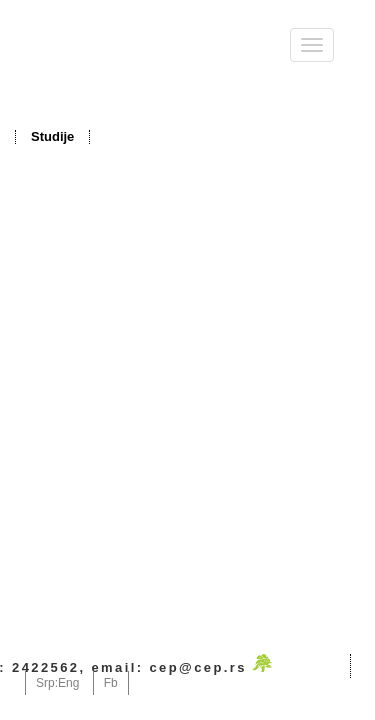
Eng (68, 683)
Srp (45, 683)
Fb (111, 683)
